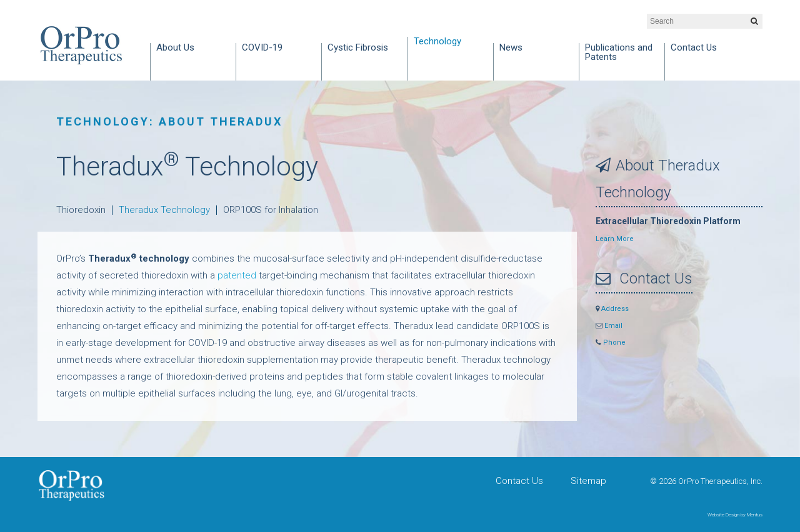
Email (609, 326)
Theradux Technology (164, 210)
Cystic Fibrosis (358, 48)
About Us (175, 48)
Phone (611, 342)
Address (612, 309)
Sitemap (588, 481)
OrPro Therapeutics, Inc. (81, 45)
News (511, 48)
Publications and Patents (619, 53)
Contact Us (694, 48)
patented (237, 275)
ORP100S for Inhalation (271, 210)
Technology (437, 42)
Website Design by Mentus (735, 515)
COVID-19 (262, 48)
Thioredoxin (81, 210)
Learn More (615, 239)
